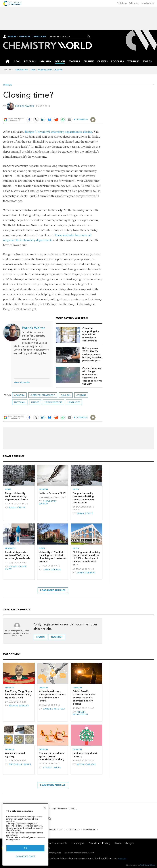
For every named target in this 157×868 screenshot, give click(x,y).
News (8, 489)
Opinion (8, 85)
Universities (74, 402)
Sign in (40, 637)
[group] (146, 61)
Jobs (33, 70)
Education (134, 3)
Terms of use (56, 830)
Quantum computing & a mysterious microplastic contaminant (91, 334)
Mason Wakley (19, 706)
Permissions (90, 830)
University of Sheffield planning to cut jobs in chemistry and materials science (53, 557)
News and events (58, 843)
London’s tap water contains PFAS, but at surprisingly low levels (17, 555)
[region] (25, 834)
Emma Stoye (17, 508)
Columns (81, 395)
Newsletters (22, 70)
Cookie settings (26, 856)
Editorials (20, 402)
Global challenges (124, 843)
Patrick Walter (25, 106)
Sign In (12, 36)
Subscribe (40, 37)
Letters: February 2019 (52, 493)
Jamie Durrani (52, 570)
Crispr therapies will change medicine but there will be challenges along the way (92, 376)
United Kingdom (53, 402)
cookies (122, 859)
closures (66, 395)
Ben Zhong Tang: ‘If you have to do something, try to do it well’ (18, 694)
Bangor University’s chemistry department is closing (58, 132)
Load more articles (53, 590)
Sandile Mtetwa (54, 709)
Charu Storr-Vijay (16, 568)
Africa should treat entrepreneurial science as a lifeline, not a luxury (53, 696)
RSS (73, 809)
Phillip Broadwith (80, 713)
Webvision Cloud (148, 865)
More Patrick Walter (71, 318)
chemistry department (43, 395)
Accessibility (73, 830)
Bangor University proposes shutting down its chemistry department (84, 498)
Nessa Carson (86, 764)
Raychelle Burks (20, 764)
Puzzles (58, 70)
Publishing (122, 3)
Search (89, 36)
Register (25, 37)
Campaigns (78, 843)
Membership (148, 3)
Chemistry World (48, 503)
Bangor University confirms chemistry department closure (17, 496)
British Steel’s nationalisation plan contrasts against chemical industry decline (84, 698)
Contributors (59, 809)
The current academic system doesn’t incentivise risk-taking (52, 756)
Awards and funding (99, 843)
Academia (19, 395)
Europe (35, 402)
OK (25, 848)
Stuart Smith (52, 767)
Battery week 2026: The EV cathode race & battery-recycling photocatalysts (92, 354)
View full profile (22, 382)
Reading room (45, 70)
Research (10, 548)
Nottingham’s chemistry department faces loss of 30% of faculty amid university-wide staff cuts (86, 558)
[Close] (45, 808)
